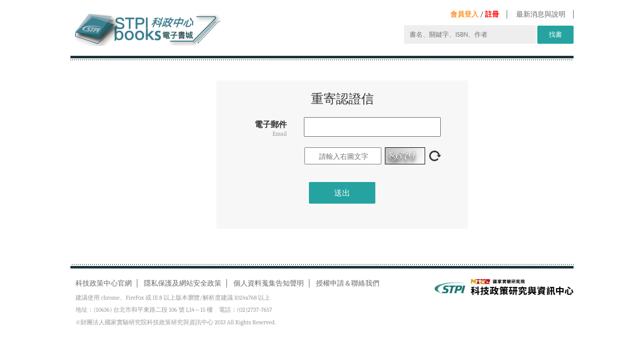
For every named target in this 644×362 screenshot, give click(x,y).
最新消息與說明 (541, 14)
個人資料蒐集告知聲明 (269, 283)
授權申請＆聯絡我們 (348, 283)
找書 (555, 34)
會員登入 (464, 14)
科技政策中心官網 (104, 283)
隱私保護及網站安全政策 (183, 283)
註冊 (492, 14)
